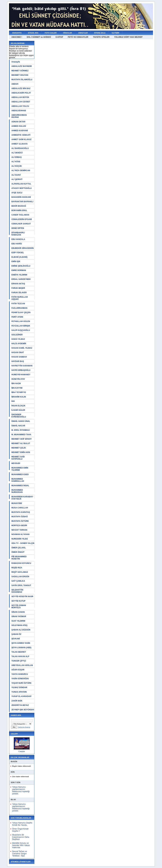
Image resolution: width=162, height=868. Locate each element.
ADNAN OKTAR (18, 122)
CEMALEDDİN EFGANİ (22, 219)
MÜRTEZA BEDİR (19, 526)
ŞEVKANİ (16, 639)
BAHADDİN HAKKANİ (21, 197)
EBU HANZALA (18, 239)
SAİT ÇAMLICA (18, 581)
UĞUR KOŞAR (18, 670)
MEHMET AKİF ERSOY (22, 439)
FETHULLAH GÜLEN (21, 321)
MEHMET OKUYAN (20, 75)
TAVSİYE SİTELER (101, 37)
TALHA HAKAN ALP (20, 656)
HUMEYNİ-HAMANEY (21, 375)
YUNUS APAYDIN (19, 692)
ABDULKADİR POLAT (21, 93)
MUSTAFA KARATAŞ (21, 512)
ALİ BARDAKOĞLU (20, 148)
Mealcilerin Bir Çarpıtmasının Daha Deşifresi (21, 837)
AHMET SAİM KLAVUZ (21, 139)
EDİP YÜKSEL (18, 253)
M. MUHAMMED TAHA (21, 435)
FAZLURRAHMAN (19, 308)
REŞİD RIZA (17, 568)
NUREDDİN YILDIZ (20, 539)
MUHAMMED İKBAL (20, 486)
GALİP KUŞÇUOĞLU (21, 330)
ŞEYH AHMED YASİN (21, 643)
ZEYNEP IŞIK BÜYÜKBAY (23, 710)
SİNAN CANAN (18, 612)
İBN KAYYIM (17, 388)
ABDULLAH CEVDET (21, 102)
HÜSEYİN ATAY (18, 379)
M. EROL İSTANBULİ (21, 430)
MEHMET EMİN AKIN (21, 452)
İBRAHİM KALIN (19, 397)
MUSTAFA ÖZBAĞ (20, 517)
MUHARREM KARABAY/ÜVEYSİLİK (22, 498)
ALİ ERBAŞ (17, 157)
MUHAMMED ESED (20, 474)
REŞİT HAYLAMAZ (20, 572)
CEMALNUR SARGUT (21, 224)
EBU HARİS (17, 244)
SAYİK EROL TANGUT (21, 585)
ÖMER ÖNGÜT (18, 552)
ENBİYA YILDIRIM (19, 275)
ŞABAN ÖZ (16, 634)
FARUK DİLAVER (19, 293)
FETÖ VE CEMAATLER (78, 37)
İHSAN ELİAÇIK (18, 406)
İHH (13, 401)
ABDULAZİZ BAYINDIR (22, 66)
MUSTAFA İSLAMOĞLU (22, 80)
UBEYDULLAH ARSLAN (22, 665)
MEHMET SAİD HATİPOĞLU (18, 458)
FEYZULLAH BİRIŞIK (21, 326)
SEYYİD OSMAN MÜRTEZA (19, 607)
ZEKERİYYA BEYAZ (20, 705)
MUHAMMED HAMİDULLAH (18, 480)
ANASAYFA (17, 33)
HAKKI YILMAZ (18, 339)
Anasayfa (16, 62)
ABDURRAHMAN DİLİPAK (19, 116)
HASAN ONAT (18, 352)
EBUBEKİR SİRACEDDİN (23, 248)
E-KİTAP (59, 37)
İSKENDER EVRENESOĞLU (19, 416)
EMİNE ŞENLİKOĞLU (21, 266)
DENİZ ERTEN (18, 228)
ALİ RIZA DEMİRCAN (21, 171)
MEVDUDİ (16, 463)
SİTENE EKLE (100, 33)
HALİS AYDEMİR (19, 344)
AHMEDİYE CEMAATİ (21, 135)
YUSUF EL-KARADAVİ (21, 696)
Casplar (22, 751)
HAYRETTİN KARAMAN (22, 366)
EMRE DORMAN (19, 270)
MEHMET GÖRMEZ (20, 71)
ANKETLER (83, 33)
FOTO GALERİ (51, 33)
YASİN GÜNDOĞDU (20, 679)
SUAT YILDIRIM (18, 621)
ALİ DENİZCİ (17, 153)
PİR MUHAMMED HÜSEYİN (19, 558)
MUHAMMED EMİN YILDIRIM (20, 469)
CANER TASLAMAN (20, 215)
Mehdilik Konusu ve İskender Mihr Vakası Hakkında (21, 845)
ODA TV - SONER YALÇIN (23, 543)
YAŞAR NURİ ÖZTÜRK (21, 683)
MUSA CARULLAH (20, 508)
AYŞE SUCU (17, 193)
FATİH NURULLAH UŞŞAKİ (20, 298)
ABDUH (15, 84)
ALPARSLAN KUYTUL (21, 184)
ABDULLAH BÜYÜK (20, 97)
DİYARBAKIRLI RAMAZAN (18, 234)
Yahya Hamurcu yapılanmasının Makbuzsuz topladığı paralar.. (21, 790)
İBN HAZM (16, 384)
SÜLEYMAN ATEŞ (19, 625)
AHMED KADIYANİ (20, 131)
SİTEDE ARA (33, 33)
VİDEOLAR (67, 33)
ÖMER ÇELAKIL (19, 548)
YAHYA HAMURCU (20, 674)
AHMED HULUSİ (19, 126)
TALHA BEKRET (19, 652)
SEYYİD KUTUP (18, 601)
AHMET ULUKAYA (19, 144)
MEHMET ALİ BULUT (21, 443)
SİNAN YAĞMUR (19, 616)
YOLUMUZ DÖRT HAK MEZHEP (128, 37)
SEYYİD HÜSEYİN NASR (22, 597)
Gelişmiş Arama (24, 727)
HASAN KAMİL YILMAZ (22, 348)
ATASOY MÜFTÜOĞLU (22, 188)
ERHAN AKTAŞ (18, 284)
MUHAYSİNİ (17, 503)
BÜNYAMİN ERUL (19, 210)
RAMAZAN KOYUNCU (21, 563)
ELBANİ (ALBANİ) (19, 257)
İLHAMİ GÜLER (18, 410)
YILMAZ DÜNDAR (19, 687)
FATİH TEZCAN (18, 304)
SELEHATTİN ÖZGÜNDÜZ (17, 591)
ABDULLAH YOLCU (20, 106)
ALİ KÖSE (16, 162)
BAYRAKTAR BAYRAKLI (22, 202)
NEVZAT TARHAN (19, 530)
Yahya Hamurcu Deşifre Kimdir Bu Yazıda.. (22, 824)
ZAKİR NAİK (17, 701)
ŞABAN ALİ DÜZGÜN (21, 630)
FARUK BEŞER (18, 288)
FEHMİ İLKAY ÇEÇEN (21, 313)
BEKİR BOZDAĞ (19, 206)
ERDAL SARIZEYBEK (21, 279)
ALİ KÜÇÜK (17, 166)
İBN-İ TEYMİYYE (19, 392)
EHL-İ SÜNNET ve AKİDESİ (39, 37)
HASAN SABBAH (19, 357)
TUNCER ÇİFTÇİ (19, 661)
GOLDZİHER (17, 335)
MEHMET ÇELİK (19, 448)
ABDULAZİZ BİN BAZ (21, 88)
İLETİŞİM (115, 33)
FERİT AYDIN (17, 317)
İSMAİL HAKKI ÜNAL (21, 421)
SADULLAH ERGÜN (20, 577)
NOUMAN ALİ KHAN (20, 534)
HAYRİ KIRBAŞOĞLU (21, 370)
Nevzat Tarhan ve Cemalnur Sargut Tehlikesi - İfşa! (20, 854)
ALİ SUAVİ (16, 175)
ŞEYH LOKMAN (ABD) (21, 648)
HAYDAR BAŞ (18, 361)
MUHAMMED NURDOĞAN (17, 491)
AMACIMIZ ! (17, 37)
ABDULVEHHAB (19, 111)
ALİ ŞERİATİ (17, 179)
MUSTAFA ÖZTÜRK (20, 521)
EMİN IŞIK (16, 261)
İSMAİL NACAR (18, 426)
